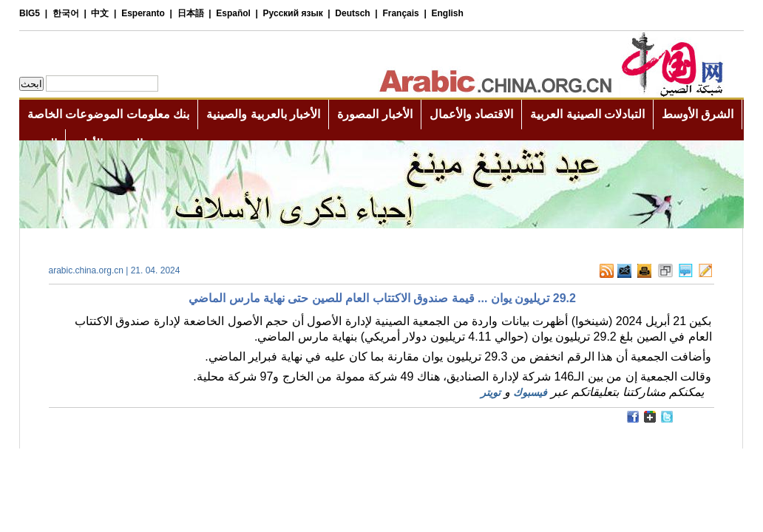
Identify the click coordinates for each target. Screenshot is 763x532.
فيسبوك (530, 392)
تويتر (491, 392)
